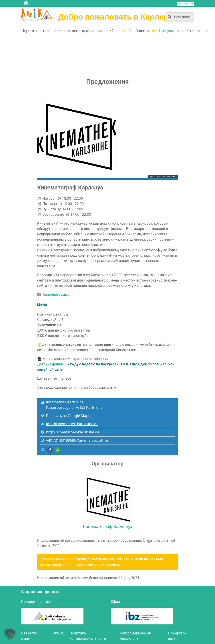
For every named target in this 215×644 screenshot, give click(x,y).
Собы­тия (196, 31)
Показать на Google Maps (68, 416)
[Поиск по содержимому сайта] (180, 17)
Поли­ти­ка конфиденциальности (88, 636)
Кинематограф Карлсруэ (107, 527)
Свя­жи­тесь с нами (30, 636)
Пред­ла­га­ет (169, 31)
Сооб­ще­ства (139, 31)
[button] (50, 450)
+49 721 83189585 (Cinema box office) (78, 441)
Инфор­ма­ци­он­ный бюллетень (136, 636)
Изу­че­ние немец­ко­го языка (78, 31)
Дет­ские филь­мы (52, 364)
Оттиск (58, 633)
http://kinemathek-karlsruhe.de (73, 432)
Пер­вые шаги (33, 31)
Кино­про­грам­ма (56, 295)
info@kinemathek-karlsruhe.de (72, 424)
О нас (115, 31)
